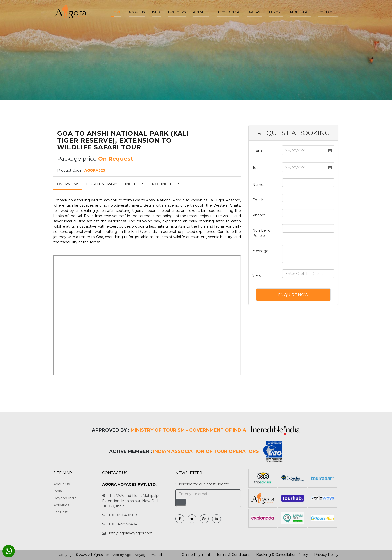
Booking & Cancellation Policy (282, 555)
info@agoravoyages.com (131, 533)
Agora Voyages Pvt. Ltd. (144, 555)
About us (137, 12)
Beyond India (228, 12)
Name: (258, 185)
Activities (201, 12)
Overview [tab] (68, 184)
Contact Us (328, 12)
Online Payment (196, 555)
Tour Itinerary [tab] (102, 184)
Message (260, 251)
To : (255, 168)
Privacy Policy (326, 555)
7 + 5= (258, 276)
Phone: (259, 215)
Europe (276, 12)
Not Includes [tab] (166, 184)
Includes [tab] (135, 184)
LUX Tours (177, 12)
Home (116, 12)
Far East (254, 12)
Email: (258, 200)
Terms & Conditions (233, 555)
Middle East (301, 12)
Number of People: (262, 233)
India (156, 12)
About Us (62, 484)
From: (258, 151)
